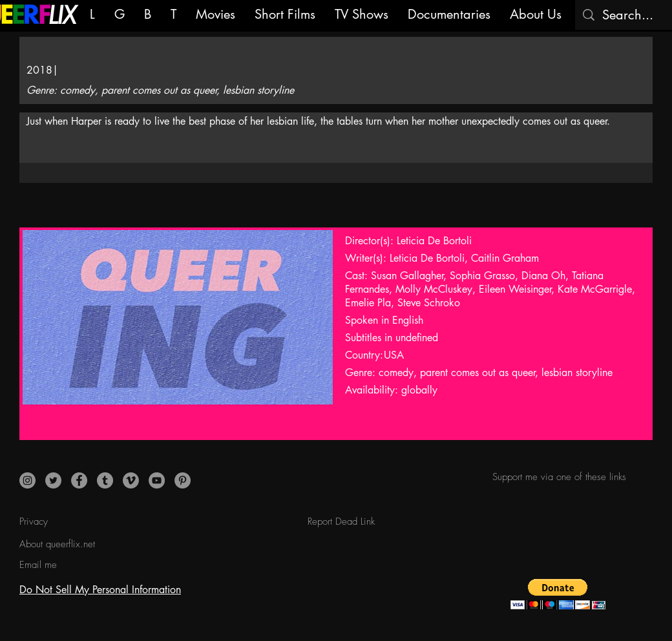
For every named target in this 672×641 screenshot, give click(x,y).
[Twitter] (53, 480)
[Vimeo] (131, 480)
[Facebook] (79, 480)
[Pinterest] (183, 480)
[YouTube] (157, 480)
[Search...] (629, 15)
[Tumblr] (105, 480)
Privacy (34, 521)
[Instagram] (27, 480)
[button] (558, 594)
